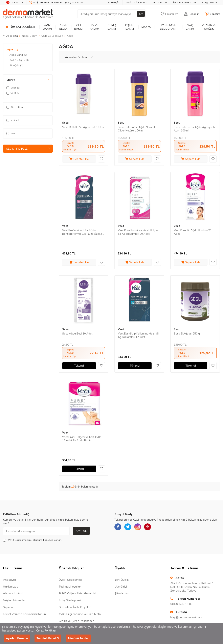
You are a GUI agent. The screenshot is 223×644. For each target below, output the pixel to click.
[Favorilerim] (169, 14)
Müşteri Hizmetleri (15, 600)
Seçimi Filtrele (28, 149)
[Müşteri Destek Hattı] (56, 2)
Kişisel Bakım (130, 27)
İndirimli (13, 120)
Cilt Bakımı (79, 27)
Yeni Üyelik (122, 580)
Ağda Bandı (18, 55)
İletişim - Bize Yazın (184, 2)
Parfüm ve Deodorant (168, 27)
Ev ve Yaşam (95, 27)
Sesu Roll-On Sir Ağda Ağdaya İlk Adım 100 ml (195, 129)
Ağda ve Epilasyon (52, 36)
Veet (65, 226)
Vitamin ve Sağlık (209, 27)
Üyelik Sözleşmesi (70, 580)
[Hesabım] (192, 14)
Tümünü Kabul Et (48, 638)
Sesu (65, 123)
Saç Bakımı (190, 27)
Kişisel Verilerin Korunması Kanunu (25, 614)
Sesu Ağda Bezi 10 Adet (77, 333)
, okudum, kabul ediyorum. (32, 540)
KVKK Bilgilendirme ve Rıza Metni (80, 614)
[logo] (28, 14)
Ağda (12, 50)
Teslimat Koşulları (70, 587)
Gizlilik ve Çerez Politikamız (76, 621)
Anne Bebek (63, 27)
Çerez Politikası (46, 630)
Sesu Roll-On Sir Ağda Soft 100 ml (83, 127)
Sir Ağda (16, 65)
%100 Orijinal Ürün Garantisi (77, 593)
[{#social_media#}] (118, 527)
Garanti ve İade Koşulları (75, 607)
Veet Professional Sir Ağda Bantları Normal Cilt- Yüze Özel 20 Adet (83, 232)
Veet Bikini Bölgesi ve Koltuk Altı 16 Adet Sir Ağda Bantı (82, 439)
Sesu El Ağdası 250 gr (187, 333)
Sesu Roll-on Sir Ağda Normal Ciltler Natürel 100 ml (136, 129)
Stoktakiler (15, 107)
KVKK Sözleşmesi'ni (19, 540)
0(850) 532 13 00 (181, 604)
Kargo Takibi (209, 2)
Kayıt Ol (81, 531)
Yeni (11, 133)
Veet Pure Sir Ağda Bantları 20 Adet (193, 232)
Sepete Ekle (79, 159)
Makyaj (147, 27)
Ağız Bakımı (47, 27)
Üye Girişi (121, 587)
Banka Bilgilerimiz (136, 2)
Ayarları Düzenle (17, 638)
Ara (141, 14)
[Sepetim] (213, 14)
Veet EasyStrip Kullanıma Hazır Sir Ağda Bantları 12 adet (139, 335)
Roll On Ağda (19, 60)
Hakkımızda (160, 2)
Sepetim (8, 607)
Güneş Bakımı (112, 27)
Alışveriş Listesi (13, 593)
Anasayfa (114, 2)
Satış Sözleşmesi (70, 600)
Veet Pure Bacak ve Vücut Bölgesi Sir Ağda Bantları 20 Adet (139, 232)
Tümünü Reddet (78, 638)
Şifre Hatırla (122, 593)
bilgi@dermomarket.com (186, 617)
